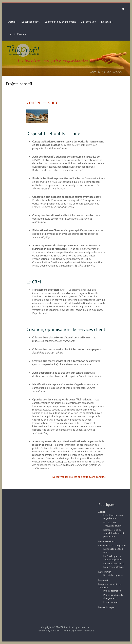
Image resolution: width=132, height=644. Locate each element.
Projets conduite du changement (113, 597)
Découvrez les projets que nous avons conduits (79, 477)
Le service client (30, 22)
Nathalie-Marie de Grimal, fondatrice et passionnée (114, 533)
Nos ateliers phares (113, 575)
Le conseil (107, 22)
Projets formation (112, 591)
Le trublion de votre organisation (114, 517)
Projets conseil (111, 602)
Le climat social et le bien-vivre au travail (114, 565)
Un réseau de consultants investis (113, 524)
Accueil (12, 22)
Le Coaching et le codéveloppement (113, 558)
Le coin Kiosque (17, 34)
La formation (88, 22)
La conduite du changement (60, 22)
